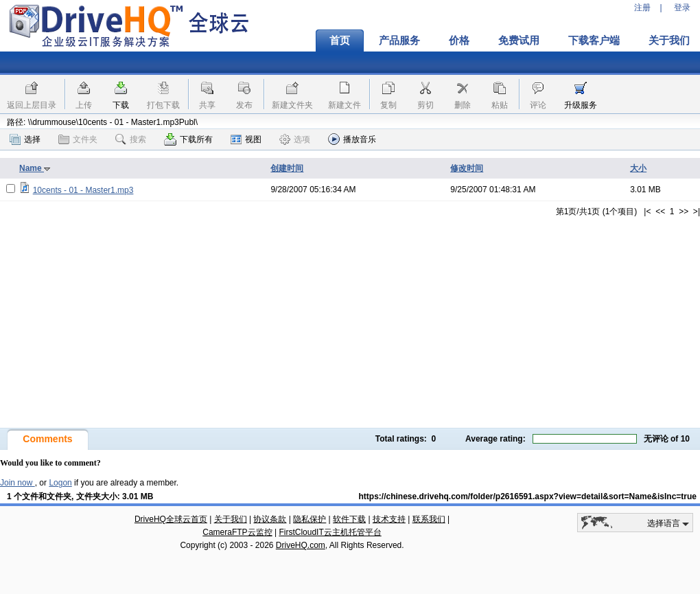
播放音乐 (352, 139)
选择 (25, 139)
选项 (295, 139)
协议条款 (270, 519)
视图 (246, 139)
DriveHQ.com (301, 545)
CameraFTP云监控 (237, 532)
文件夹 (78, 139)
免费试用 (519, 41)
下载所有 (188, 139)
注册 (642, 8)
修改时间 (467, 168)
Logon (60, 483)
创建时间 (287, 168)
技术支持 (389, 519)
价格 (459, 41)
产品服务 (399, 41)
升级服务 (581, 105)
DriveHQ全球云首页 (171, 519)
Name (35, 168)
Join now (17, 483)
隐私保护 (310, 519)
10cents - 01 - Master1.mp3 (83, 190)
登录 (682, 8)
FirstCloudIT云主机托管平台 (330, 532)
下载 (121, 105)
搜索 (131, 139)
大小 (638, 168)
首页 (340, 41)
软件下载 (349, 519)
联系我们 (429, 519)
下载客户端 (594, 41)
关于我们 (231, 519)
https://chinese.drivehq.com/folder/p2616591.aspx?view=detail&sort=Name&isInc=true (527, 496)
